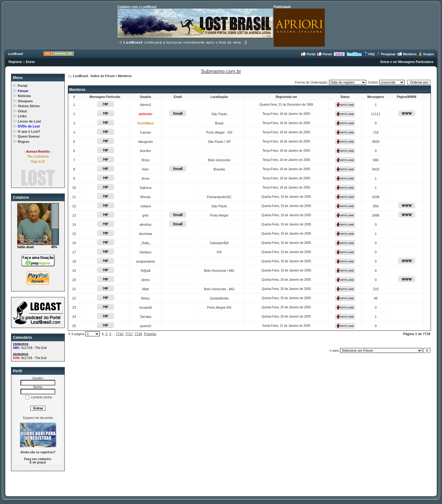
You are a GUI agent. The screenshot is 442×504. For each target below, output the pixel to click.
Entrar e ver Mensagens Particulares (407, 62)
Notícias (24, 96)
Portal (308, 54)
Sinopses (25, 101)
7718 (138, 334)
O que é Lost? (29, 131)
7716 (119, 334)
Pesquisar (386, 54)
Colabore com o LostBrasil (137, 7)
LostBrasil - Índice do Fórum (94, 76)
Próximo (150, 334)
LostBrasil (16, 54)
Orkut (22, 111)
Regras (23, 142)
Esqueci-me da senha (38, 418)
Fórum (324, 54)
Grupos (426, 54)
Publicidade (282, 7)
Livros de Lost (29, 121)
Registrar (15, 62)
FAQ (369, 54)
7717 (129, 334)
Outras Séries (29, 106)
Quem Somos (29, 136)
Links (22, 116)
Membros (407, 54)
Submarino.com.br (221, 71)
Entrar (30, 62)
